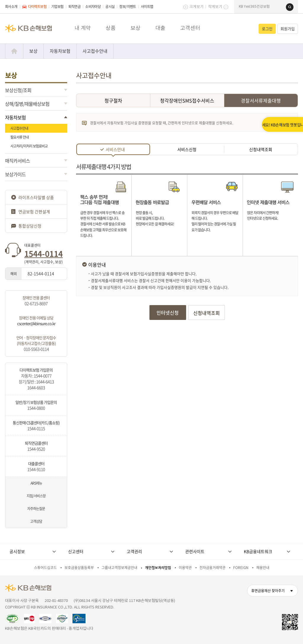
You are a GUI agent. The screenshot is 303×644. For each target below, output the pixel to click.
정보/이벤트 (128, 7)
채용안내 (263, 568)
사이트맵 (147, 7)
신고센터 (76, 551)
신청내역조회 (261, 149)
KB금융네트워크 (258, 551)
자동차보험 (60, 51)
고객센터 (190, 28)
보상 (136, 28)
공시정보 (17, 551)
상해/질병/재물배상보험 (27, 104)
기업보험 (57, 7)
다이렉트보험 (34, 7)
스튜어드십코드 (45, 568)
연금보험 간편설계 (34, 212)
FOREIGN (241, 568)
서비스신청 (187, 149)
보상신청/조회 (18, 90)
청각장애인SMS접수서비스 (187, 100)
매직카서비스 (17, 161)
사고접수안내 (95, 51)
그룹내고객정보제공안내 (119, 568)
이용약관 (185, 568)
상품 (111, 28)
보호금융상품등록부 (79, 568)
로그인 (267, 29)
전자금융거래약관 (212, 568)
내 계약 (83, 28)
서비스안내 (115, 150)
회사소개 (11, 7)
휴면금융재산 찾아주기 (268, 591)
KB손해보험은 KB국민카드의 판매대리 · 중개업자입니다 (49, 629)
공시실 (110, 7)
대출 (160, 28)
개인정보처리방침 (158, 568)
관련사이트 (195, 551)
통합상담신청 (30, 226)
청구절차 (113, 100)
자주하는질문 (36, 509)
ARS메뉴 (36, 483)
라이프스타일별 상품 (36, 197)
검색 (290, 7)
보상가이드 (15, 174)
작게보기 (215, 7)
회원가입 (288, 29)
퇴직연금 (75, 7)
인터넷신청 (168, 313)
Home (14, 51)
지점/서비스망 (36, 496)
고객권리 (134, 551)
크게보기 (196, 7)
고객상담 (36, 521)
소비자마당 (93, 7)
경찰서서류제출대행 (261, 100)
